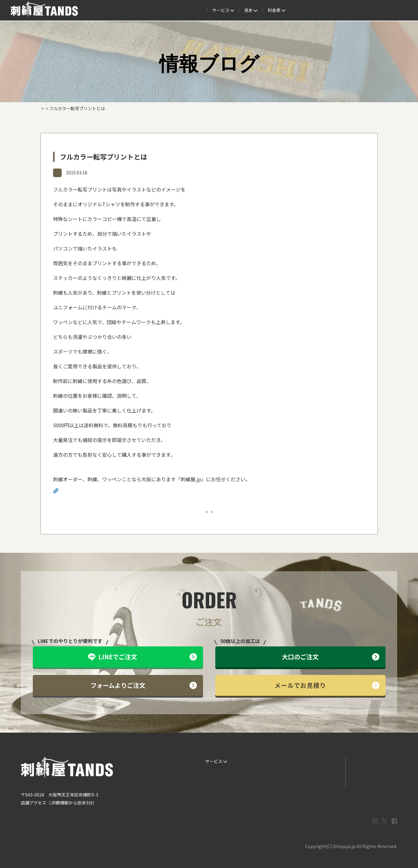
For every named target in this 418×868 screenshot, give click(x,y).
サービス (114, 10)
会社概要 (331, 10)
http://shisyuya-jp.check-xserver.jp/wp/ (105, 491)
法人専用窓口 (362, 10)
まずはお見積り (320, 786)
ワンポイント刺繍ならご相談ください (174, 511)
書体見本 (212, 786)
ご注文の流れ (148, 10)
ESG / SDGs (215, 798)
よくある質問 (235, 10)
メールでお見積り (327, 685)
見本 (178, 10)
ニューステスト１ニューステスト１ (246, 511)
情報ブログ (68, 173)
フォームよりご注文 (144, 685)
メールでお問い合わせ (371, 773)
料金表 (267, 10)
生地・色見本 (268, 761)
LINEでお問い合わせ (369, 761)
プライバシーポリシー (371, 786)
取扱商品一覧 (299, 10)
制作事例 (203, 10)
